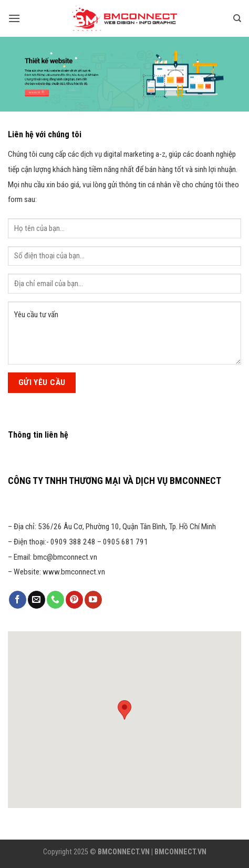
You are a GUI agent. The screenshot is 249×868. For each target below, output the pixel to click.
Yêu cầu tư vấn (124, 333)
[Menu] (14, 18)
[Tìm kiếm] (237, 18)
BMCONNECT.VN (124, 852)
